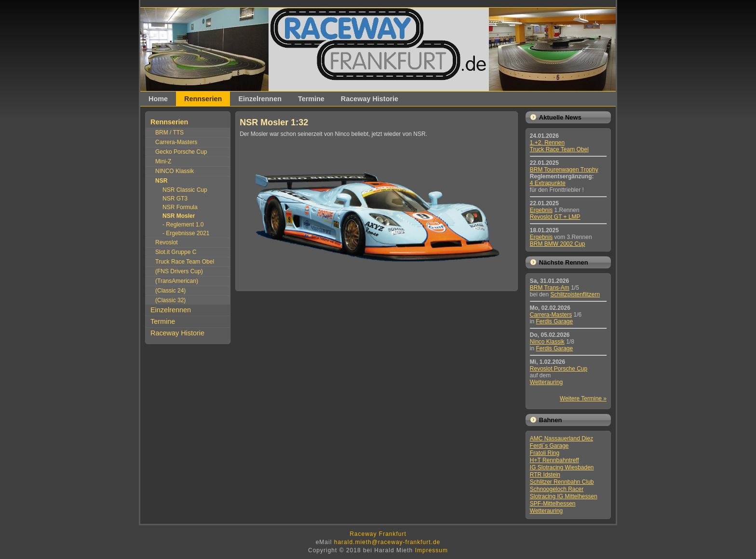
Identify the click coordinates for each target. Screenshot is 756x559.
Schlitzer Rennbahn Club (562, 482)
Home (158, 99)
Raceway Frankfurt (378, 534)
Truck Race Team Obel (185, 262)
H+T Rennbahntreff (554, 460)
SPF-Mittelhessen (553, 504)
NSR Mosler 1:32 (274, 122)
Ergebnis (541, 210)
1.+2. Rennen (547, 143)
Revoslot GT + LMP (555, 217)
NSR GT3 (175, 199)
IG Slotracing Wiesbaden (562, 467)
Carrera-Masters (176, 142)
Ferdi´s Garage (549, 446)
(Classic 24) (170, 291)
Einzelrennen (260, 99)
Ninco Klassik (547, 342)
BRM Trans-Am (550, 288)
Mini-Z (163, 161)
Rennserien (203, 99)
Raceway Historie (370, 99)
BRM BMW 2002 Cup (558, 244)
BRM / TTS (169, 133)
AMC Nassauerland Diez (561, 439)
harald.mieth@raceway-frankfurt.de (387, 542)
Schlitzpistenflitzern (575, 294)
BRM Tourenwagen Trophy (564, 170)
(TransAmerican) (177, 281)
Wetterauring (546, 382)
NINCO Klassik (175, 171)
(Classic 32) (170, 300)
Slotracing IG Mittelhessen (564, 496)
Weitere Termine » (583, 399)
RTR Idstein (545, 475)
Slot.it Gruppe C (176, 252)
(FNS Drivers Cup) (179, 271)
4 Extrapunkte (548, 183)
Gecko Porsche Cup (181, 152)
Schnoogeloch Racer (557, 489)
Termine (311, 99)
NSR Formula (180, 207)
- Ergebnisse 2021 (186, 233)
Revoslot (167, 242)
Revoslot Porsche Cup (559, 369)
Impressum (432, 550)
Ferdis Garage (554, 321)
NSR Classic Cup (185, 190)
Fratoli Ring (545, 453)
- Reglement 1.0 (183, 225)
